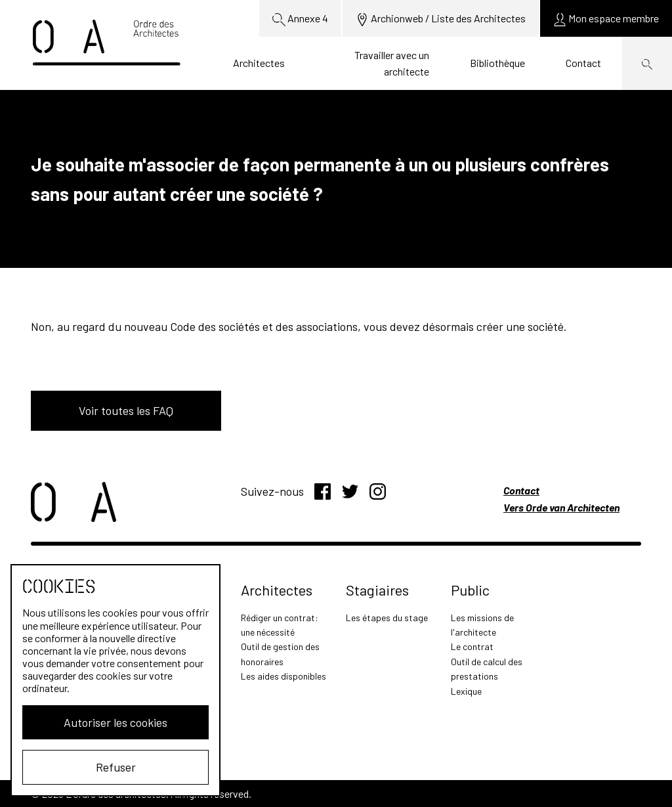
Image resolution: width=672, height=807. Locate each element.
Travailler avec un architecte (392, 63)
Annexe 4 (300, 19)
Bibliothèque (497, 63)
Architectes (259, 63)
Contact (583, 63)
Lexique (466, 691)
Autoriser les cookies (115, 722)
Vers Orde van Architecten (561, 507)
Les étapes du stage (387, 618)
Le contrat (472, 646)
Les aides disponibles (283, 676)
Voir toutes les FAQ (126, 410)
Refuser (116, 767)
